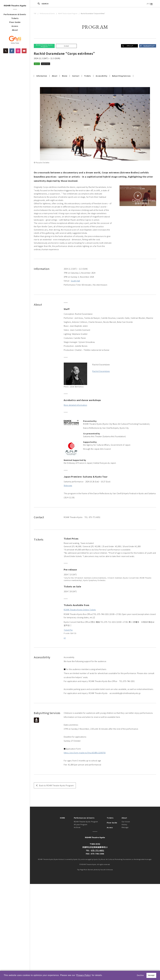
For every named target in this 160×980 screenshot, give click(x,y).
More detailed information (75, 405)
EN (151, 4)
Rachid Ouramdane (101, 371)
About (15, 30)
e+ (65, 638)
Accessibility (102, 76)
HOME (63, 818)
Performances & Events (15, 14)
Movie (65, 76)
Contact (76, 76)
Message (125, 827)
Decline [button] (140, 975)
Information (42, 76)
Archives (77, 827)
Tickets (15, 18)
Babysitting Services (121, 76)
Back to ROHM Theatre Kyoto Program (56, 785)
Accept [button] (151, 975)
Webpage (68, 485)
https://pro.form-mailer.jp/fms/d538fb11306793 (85, 753)
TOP (35, 13)
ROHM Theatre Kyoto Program (68, 13)
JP (148, 4)
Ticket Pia (68, 630)
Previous (40, 123)
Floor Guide (15, 22)
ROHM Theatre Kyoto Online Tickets (80, 610)
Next (150, 123)
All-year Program (81, 824)
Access (15, 26)
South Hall (75, 281)
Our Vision (126, 822)
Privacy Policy (84, 975)
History (124, 824)
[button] (104, 976)
